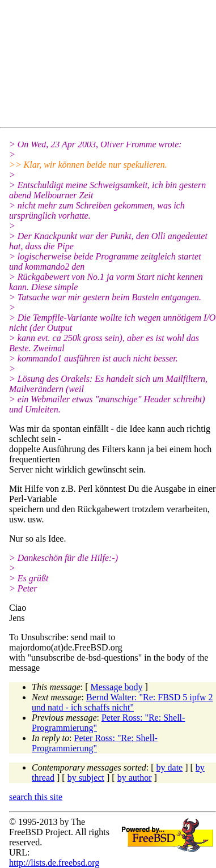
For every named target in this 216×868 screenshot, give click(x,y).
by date (170, 767)
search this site (36, 797)
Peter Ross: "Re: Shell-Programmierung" (95, 743)
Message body (117, 687)
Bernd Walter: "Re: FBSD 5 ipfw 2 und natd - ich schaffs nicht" (122, 702)
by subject (86, 778)
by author (135, 778)
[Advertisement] (113, 66)
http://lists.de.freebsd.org (54, 863)
